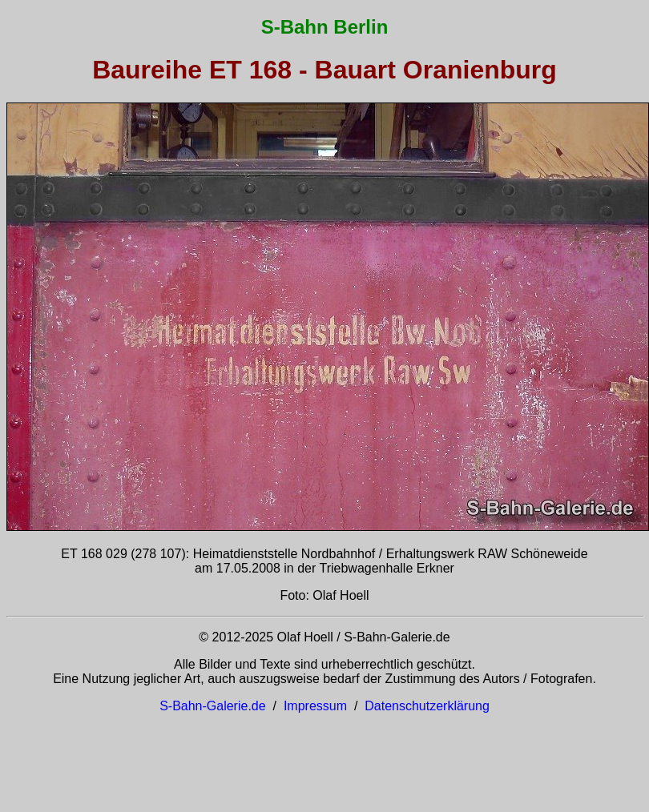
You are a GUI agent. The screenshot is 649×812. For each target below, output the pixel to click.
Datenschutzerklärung (427, 706)
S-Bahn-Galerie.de (213, 706)
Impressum (315, 706)
